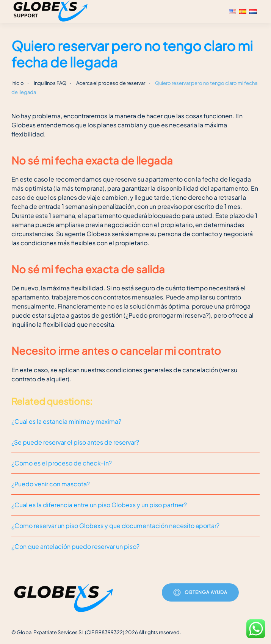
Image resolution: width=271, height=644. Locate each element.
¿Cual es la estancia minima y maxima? (66, 421)
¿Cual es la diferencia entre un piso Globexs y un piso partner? (99, 505)
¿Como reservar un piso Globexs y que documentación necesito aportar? (115, 526)
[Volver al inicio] (52, 11)
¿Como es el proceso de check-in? (62, 463)
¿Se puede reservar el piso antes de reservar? (75, 442)
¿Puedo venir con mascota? (51, 484)
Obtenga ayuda (200, 592)
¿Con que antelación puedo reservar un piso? (75, 546)
